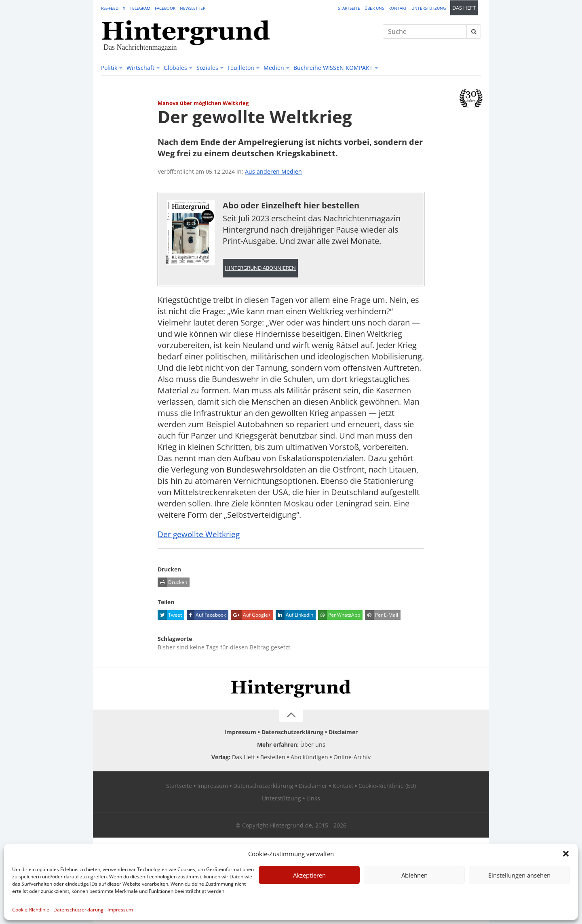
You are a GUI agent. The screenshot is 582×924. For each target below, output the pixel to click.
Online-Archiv (352, 758)
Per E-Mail (382, 616)
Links (313, 799)
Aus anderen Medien (273, 171)
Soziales (207, 68)
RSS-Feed (110, 8)
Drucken (172, 583)
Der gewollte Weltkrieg (200, 535)
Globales (175, 68)
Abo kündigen (309, 758)
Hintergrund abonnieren (260, 268)
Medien (274, 68)
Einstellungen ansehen (519, 875)
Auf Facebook (206, 616)
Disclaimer (343, 733)
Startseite (349, 8)
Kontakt (398, 8)
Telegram (140, 8)
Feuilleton (241, 68)
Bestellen (273, 758)
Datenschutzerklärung (78, 910)
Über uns (374, 8)
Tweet (170, 616)
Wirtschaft (140, 68)
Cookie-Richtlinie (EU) (387, 786)
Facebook (165, 8)
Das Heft (464, 8)
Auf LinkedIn (294, 616)
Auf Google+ (251, 616)
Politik (109, 68)
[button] (566, 854)
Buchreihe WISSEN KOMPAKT (333, 68)
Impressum (120, 910)
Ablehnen (414, 875)
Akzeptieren (309, 875)
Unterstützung (429, 8)
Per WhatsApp (339, 616)
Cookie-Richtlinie (31, 910)
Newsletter (193, 8)
